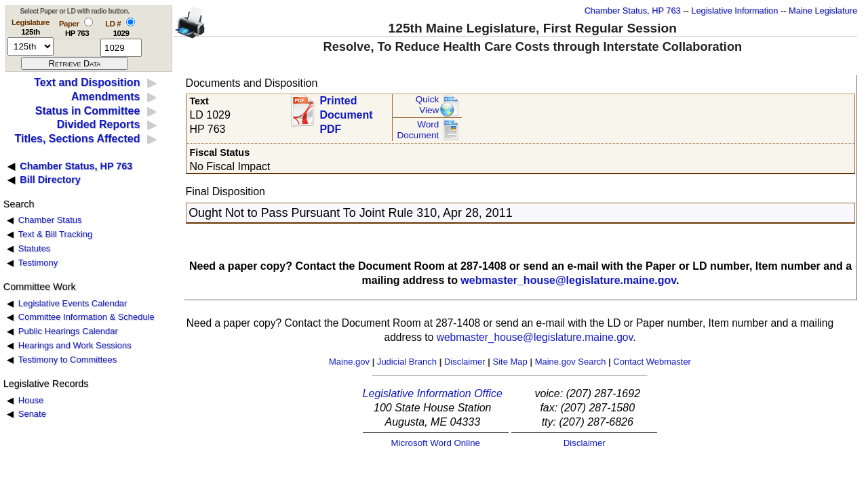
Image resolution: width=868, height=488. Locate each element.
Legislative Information (734, 11)
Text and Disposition (87, 82)
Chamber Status (50, 220)
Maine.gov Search (571, 362)
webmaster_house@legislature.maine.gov (568, 280)
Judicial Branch (407, 362)
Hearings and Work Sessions (75, 345)
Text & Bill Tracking (55, 234)
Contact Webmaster (652, 362)
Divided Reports (99, 124)
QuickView (428, 105)
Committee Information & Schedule (86, 317)
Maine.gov (349, 362)
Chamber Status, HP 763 (633, 11)
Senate (32, 414)
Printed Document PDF (346, 111)
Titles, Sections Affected (77, 139)
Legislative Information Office (433, 393)
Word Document (418, 130)
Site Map (510, 362)
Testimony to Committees (67, 360)
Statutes (35, 248)
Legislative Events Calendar (73, 303)
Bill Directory (50, 180)
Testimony (38, 263)
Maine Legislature (823, 11)
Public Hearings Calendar (68, 331)
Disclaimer (465, 362)
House (31, 400)
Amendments (105, 97)
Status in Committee (88, 111)
